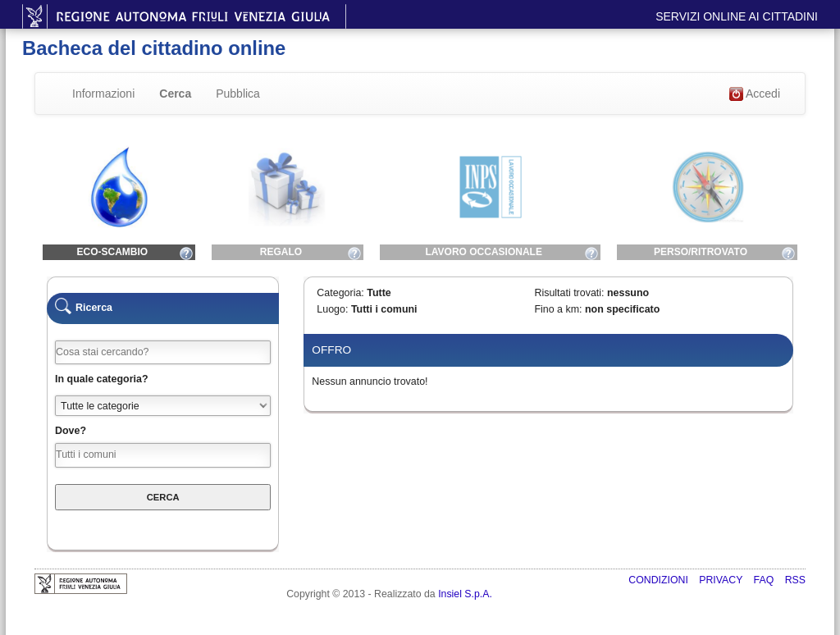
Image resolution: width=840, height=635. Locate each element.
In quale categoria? (102, 379)
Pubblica (238, 94)
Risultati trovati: (569, 293)
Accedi (755, 94)
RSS (795, 580)
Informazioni (103, 94)
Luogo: (332, 309)
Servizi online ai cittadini (737, 16)
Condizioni (660, 580)
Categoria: (340, 293)
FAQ (765, 580)
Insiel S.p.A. (465, 594)
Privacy (722, 580)
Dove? (71, 431)
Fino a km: (558, 309)
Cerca (175, 94)
